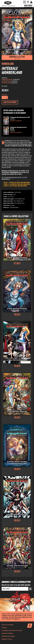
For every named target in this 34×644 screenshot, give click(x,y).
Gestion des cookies (8, 636)
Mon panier (28, 6)
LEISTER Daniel (7, 81)
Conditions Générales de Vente (12, 631)
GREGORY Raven (7, 80)
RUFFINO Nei (6, 83)
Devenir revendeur (8, 625)
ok (30, 589)
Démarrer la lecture (17, 57)
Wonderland (8, 64)
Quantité (4, 95)
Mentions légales (7, 634)
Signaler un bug (7, 639)
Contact (4, 628)
